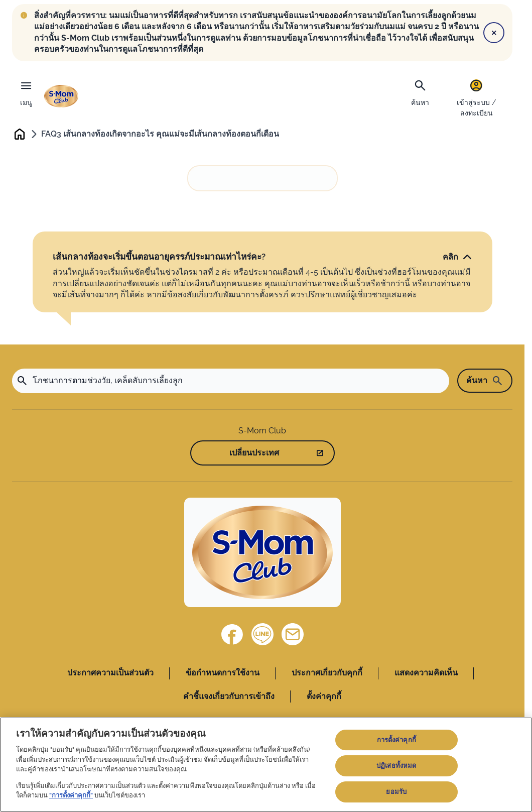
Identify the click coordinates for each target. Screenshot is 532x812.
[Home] (262, 553)
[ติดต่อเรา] (293, 635)
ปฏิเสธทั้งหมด (396, 766)
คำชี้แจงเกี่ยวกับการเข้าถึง (229, 697)
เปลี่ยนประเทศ (254, 454)
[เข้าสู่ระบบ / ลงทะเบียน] (476, 98)
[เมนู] (26, 91)
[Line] (262, 635)
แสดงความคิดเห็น (426, 674)
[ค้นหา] (420, 92)
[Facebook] (232, 635)
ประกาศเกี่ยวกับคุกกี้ (327, 674)
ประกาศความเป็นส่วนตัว (110, 674)
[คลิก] (457, 258)
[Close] (494, 33)
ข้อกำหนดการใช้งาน (223, 674)
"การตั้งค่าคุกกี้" (71, 795)
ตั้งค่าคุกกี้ (324, 697)
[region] (266, 765)
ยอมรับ (396, 792)
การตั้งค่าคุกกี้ (396, 740)
